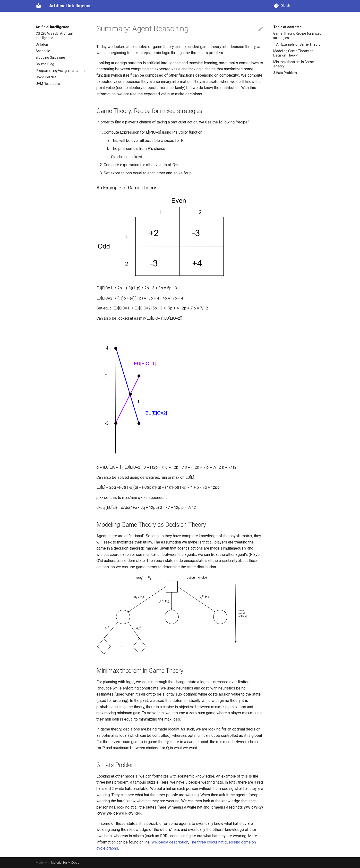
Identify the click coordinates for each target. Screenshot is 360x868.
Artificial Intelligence (52, 27)
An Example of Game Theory (298, 44)
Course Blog (45, 64)
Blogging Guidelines (51, 57)
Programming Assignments (61, 71)
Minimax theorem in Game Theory (294, 64)
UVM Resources (48, 84)
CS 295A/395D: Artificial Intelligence (54, 36)
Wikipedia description (170, 842)
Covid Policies (46, 77)
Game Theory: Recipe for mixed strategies (297, 36)
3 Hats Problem (285, 73)
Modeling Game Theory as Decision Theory (293, 53)
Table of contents (287, 27)
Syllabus (42, 44)
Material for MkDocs (65, 863)
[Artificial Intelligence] (39, 6)
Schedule (43, 51)
